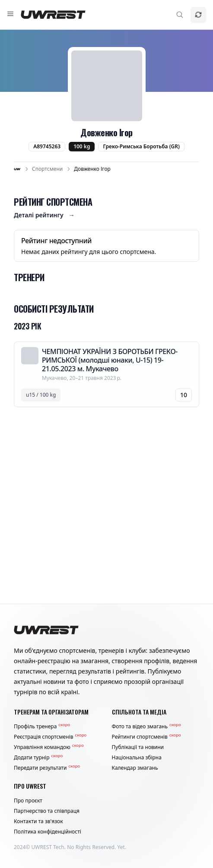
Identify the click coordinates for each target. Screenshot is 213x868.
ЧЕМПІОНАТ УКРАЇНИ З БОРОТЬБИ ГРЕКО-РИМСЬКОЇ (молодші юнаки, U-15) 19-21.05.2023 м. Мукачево (110, 360)
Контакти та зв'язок (38, 821)
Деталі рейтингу (44, 215)
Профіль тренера (42, 727)
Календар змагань (135, 768)
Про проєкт (28, 801)
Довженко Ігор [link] (92, 169)
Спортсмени (47, 169)
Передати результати (47, 768)
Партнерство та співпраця (47, 811)
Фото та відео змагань (146, 727)
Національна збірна (137, 758)
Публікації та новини (138, 747)
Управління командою (49, 747)
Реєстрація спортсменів (50, 737)
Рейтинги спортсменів (146, 737)
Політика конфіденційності (48, 832)
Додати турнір (38, 758)
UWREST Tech (48, 847)
